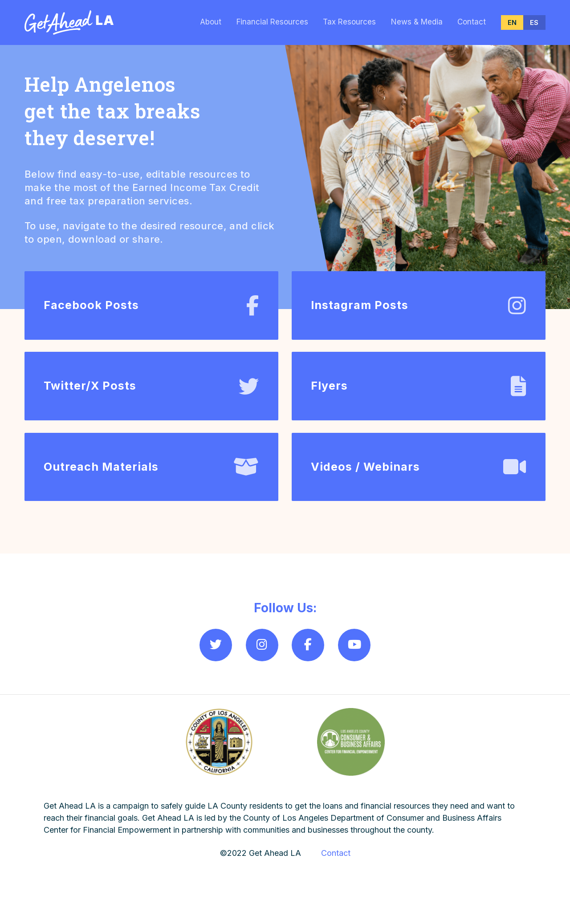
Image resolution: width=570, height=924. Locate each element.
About (211, 22)
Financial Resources (272, 22)
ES (534, 22)
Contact (472, 22)
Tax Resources (349, 22)
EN (512, 22)
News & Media (417, 22)
